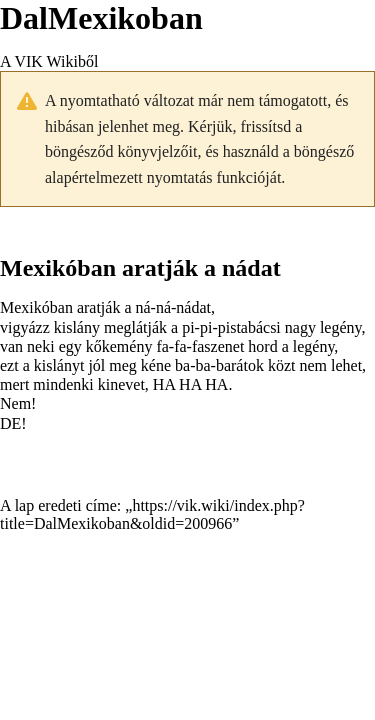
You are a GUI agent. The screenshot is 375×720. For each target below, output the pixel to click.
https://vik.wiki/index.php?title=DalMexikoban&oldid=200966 (152, 514)
